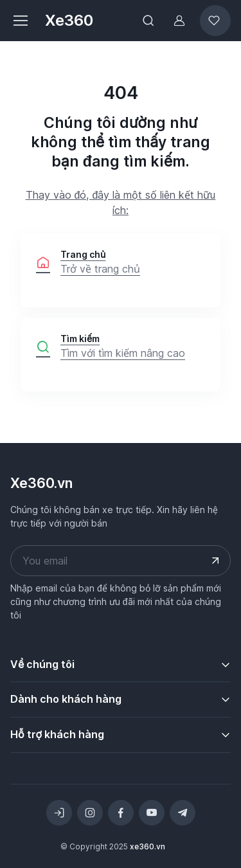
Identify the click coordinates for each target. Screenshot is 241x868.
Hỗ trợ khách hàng (57, 734)
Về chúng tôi (42, 664)
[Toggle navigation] (20, 21)
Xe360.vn (41, 483)
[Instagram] (90, 813)
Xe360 (69, 20)
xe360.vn (147, 846)
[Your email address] (121, 561)
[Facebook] (121, 813)
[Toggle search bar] (148, 21)
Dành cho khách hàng (66, 699)
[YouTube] (152, 813)
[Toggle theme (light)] (59, 813)
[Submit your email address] (215, 561)
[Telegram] (183, 813)
